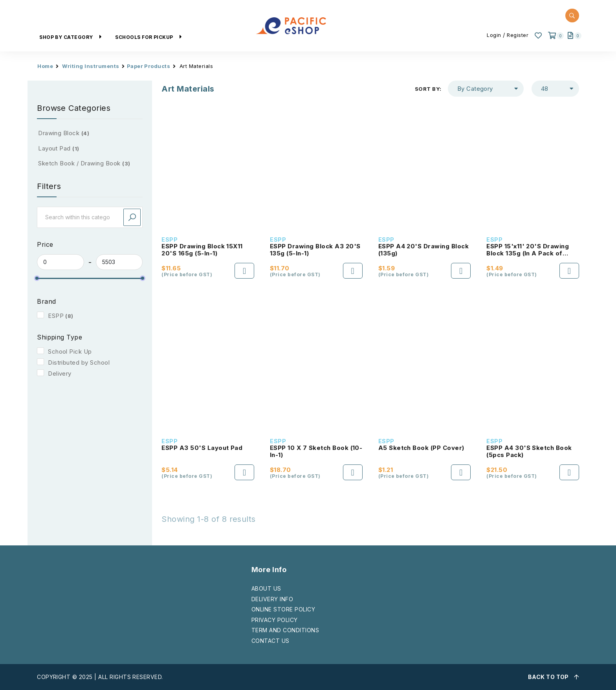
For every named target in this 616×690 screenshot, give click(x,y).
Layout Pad (59, 148)
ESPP (56, 316)
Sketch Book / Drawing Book (84, 163)
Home (45, 66)
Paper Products (149, 66)
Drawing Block (64, 133)
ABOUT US (266, 588)
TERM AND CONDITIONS (285, 630)
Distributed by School (79, 362)
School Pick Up (70, 351)
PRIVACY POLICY (275, 620)
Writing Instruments (91, 66)
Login (494, 35)
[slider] (37, 278)
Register (518, 35)
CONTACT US (270, 641)
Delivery (60, 373)
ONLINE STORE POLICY (283, 609)
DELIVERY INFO (272, 599)
